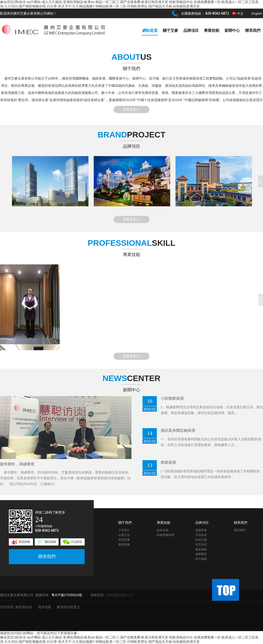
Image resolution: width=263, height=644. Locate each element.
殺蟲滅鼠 (201, 549)
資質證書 (124, 540)
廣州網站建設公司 (121, 595)
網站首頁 (150, 30)
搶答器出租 (24, 607)
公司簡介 (124, 530)
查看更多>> (131, 109)
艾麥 (14, 78)
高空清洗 (201, 545)
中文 (240, 14)
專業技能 (212, 30)
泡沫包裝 (44, 607)
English (257, 14)
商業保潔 (168, 462)
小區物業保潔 (172, 398)
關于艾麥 (170, 30)
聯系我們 (253, 30)
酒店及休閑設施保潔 (178, 430)
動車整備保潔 (165, 535)
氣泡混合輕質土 (69, 607)
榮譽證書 (124, 545)
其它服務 (201, 559)
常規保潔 (201, 535)
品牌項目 (191, 30)
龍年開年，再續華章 (17, 464)
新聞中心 (232, 30)
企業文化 (124, 535)
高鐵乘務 (201, 530)
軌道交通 (201, 540)
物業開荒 (201, 554)
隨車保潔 (163, 530)
